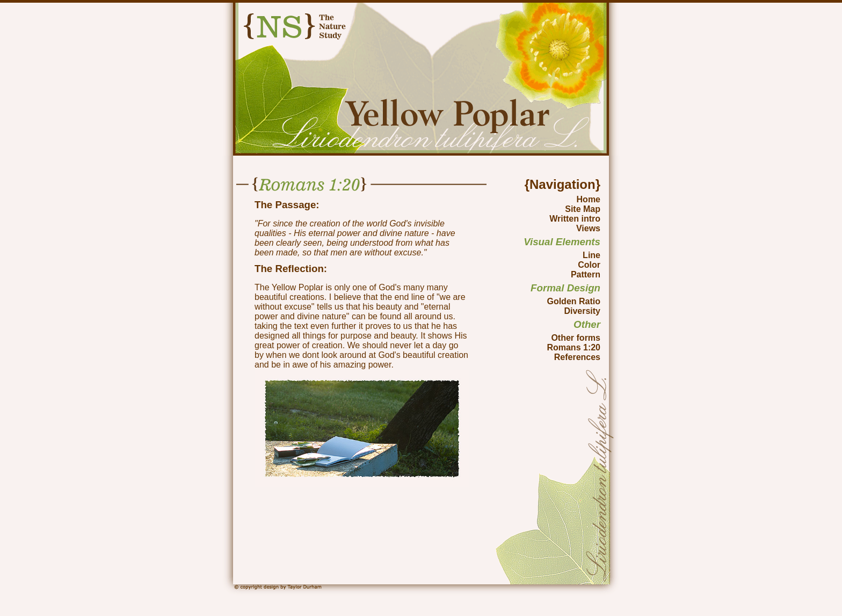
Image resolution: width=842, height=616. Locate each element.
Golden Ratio (574, 301)
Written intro (575, 219)
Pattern (586, 274)
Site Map (583, 209)
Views (588, 228)
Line (591, 255)
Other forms (576, 338)
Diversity (582, 311)
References (577, 357)
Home (589, 199)
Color (589, 265)
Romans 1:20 (574, 347)
